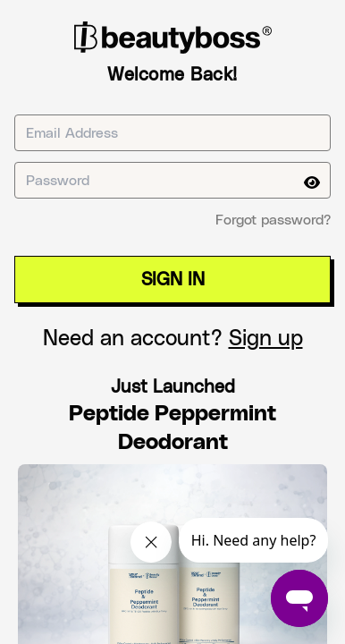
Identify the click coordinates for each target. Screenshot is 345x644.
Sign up (266, 339)
